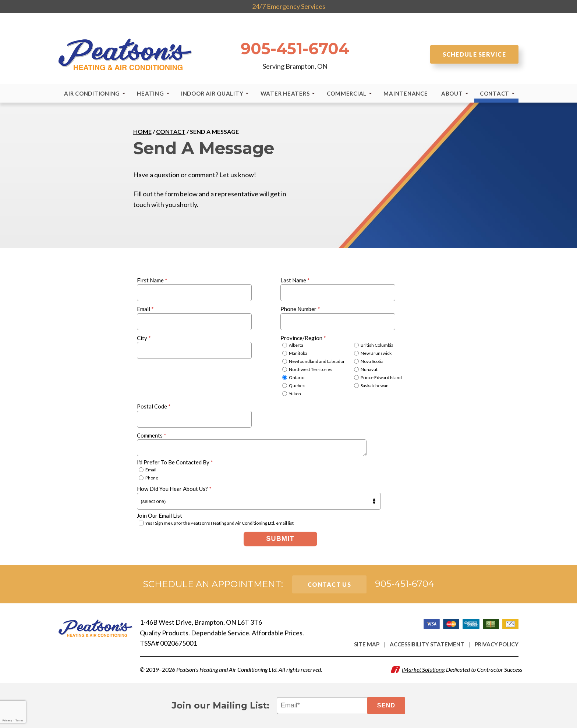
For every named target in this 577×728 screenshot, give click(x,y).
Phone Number (300, 309)
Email (145, 309)
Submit (280, 539)
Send (386, 705)
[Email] (323, 705)
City (144, 338)
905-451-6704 (295, 48)
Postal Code (154, 406)
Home (142, 131)
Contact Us (329, 584)
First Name (152, 280)
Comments (151, 435)
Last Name (295, 280)
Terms (20, 720)
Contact (171, 131)
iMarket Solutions (423, 669)
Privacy (7, 720)
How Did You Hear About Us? (174, 488)
